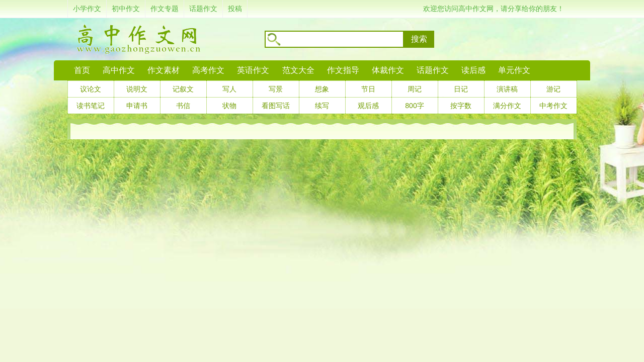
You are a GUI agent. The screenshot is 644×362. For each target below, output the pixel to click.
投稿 (235, 9)
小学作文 (87, 9)
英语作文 (253, 70)
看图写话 (276, 106)
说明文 (137, 89)
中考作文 (553, 106)
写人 (229, 89)
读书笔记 (91, 106)
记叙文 (183, 89)
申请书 (137, 106)
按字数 (461, 106)
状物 (229, 106)
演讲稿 (507, 89)
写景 (276, 89)
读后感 (473, 70)
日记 (461, 89)
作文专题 (165, 9)
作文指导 (343, 70)
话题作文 (203, 9)
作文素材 (164, 70)
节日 (368, 89)
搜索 (419, 39)
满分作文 (507, 106)
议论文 (91, 89)
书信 (183, 106)
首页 (82, 70)
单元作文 (514, 70)
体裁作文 (388, 70)
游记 (553, 89)
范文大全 (298, 70)
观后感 (368, 106)
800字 (414, 106)
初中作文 (126, 9)
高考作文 (208, 70)
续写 (322, 106)
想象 (322, 89)
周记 (415, 89)
